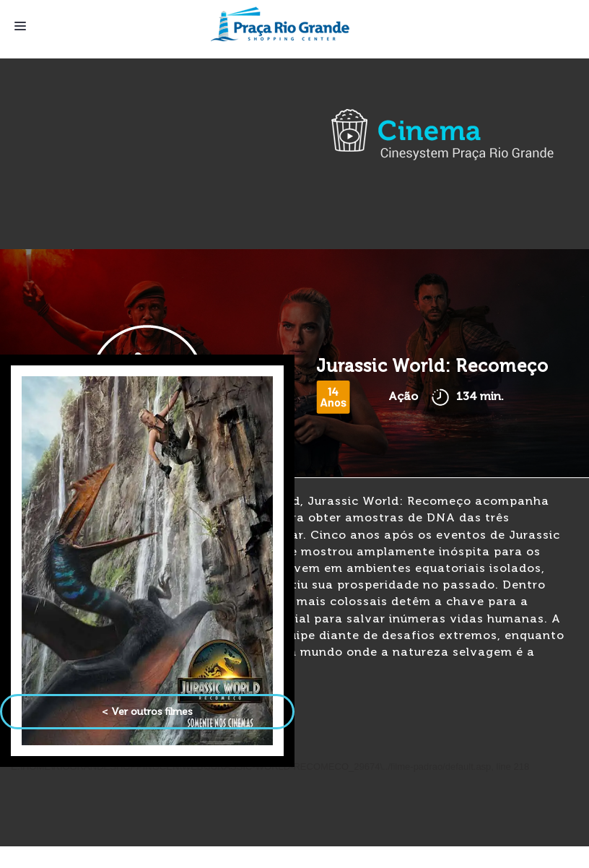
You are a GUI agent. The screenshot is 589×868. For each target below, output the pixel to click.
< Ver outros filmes (147, 712)
